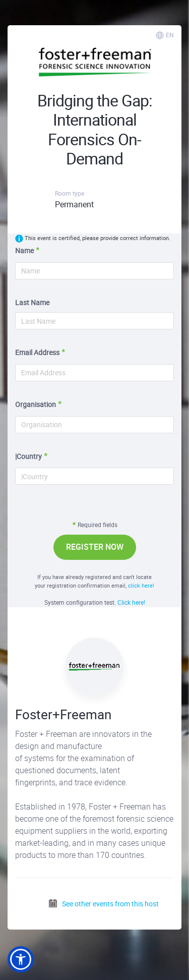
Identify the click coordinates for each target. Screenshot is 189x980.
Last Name (32, 302)
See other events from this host (103, 904)
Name (24, 250)
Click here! (131, 602)
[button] (21, 959)
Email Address (37, 352)
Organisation (36, 404)
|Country (28, 456)
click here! (141, 585)
